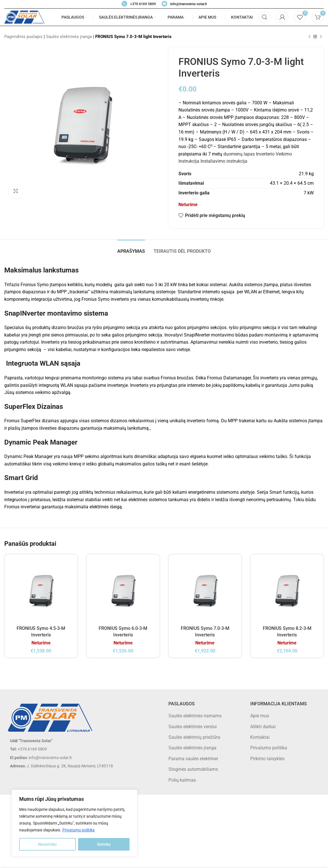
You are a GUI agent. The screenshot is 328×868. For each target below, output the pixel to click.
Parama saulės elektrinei (193, 759)
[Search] (265, 17)
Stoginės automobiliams (193, 769)
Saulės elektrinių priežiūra (194, 737)
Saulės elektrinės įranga (69, 37)
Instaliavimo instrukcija (224, 161)
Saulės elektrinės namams (195, 716)
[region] (74, 823)
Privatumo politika (78, 830)
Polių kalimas (182, 780)
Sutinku (104, 844)
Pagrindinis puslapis (23, 37)
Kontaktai (260, 737)
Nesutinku (47, 844)
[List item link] (82, 749)
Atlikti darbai (263, 727)
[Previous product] (309, 37)
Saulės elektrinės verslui (193, 727)
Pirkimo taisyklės (267, 759)
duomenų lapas (239, 154)
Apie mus (260, 716)
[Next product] (321, 37)
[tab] (131, 248)
